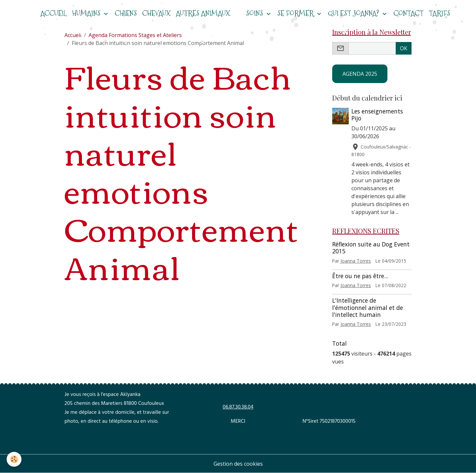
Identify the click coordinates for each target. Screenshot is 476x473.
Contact (408, 13)
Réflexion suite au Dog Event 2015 (371, 248)
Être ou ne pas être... (360, 276)
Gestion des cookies (238, 464)
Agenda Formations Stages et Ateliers (135, 35)
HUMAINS (87, 13)
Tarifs (439, 13)
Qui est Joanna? (354, 13)
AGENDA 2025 (360, 74)
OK (404, 48)
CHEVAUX (156, 13)
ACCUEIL (54, 13)
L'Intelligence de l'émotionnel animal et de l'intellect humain (368, 307)
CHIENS (126, 13)
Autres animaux (203, 13)
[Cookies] (14, 459)
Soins (255, 13)
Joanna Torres (356, 261)
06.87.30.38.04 (238, 408)
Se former (296, 13)
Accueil (73, 35)
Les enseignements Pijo (377, 115)
